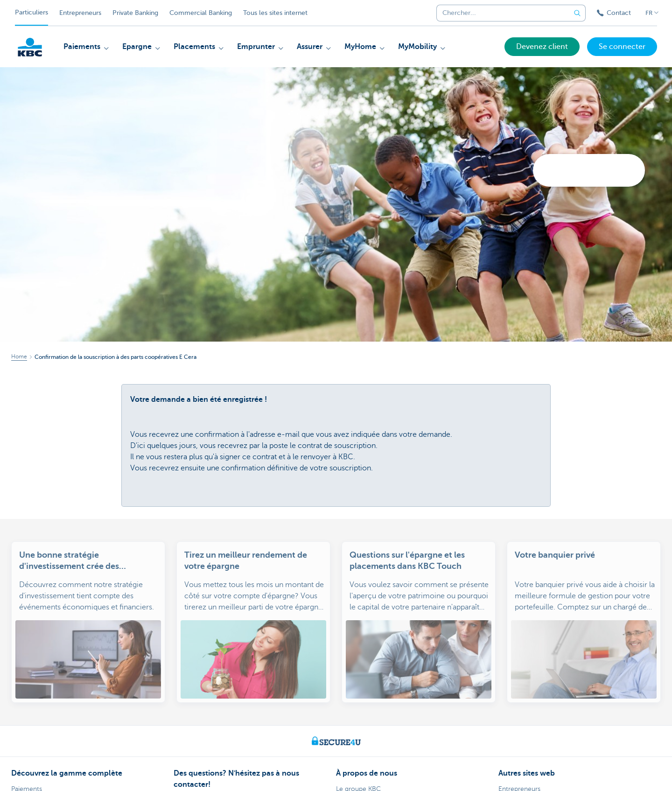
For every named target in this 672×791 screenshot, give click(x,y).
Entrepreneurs (80, 13)
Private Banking (135, 13)
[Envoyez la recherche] (577, 13)
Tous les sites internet (275, 13)
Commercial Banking (201, 13)
